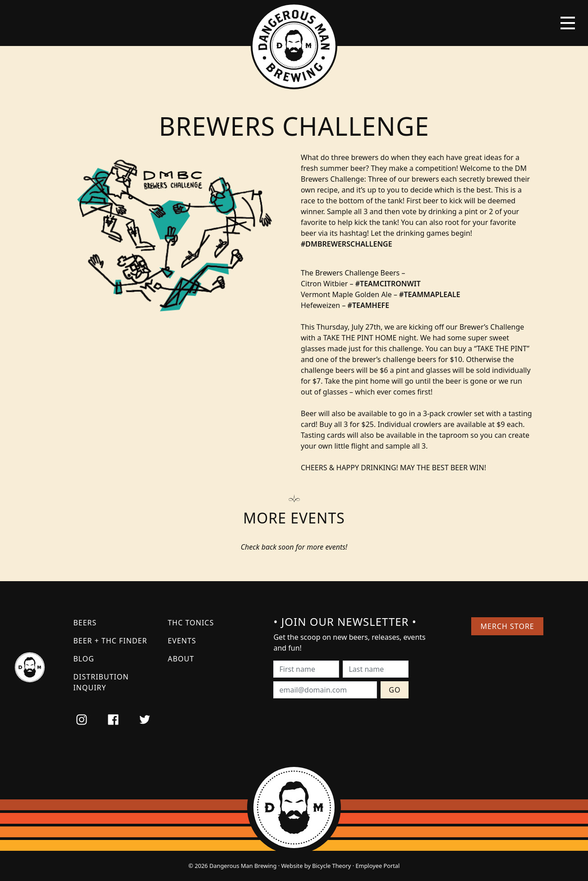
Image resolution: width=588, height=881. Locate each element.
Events (182, 641)
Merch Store (508, 626)
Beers (85, 623)
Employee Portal (377, 866)
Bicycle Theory (331, 866)
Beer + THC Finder (110, 641)
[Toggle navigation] (568, 23)
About (181, 659)
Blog (84, 659)
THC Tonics (191, 623)
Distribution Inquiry (101, 682)
